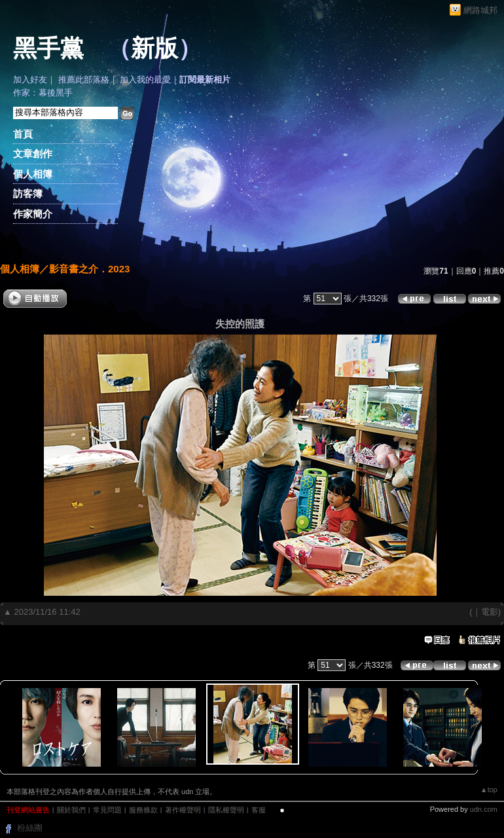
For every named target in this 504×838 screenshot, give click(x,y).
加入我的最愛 (145, 80)
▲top (489, 790)
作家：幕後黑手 (43, 93)
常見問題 (107, 810)
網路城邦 (480, 10)
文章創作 (33, 154)
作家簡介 (33, 214)
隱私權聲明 (226, 810)
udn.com (484, 809)
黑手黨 (48, 48)
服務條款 (143, 810)
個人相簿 (33, 174)
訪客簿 (28, 193)
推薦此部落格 (84, 80)
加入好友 (30, 80)
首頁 (23, 134)
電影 (490, 612)
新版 (154, 48)
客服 (259, 810)
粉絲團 (30, 828)
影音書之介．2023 (89, 269)
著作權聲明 (183, 810)
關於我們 (71, 810)
